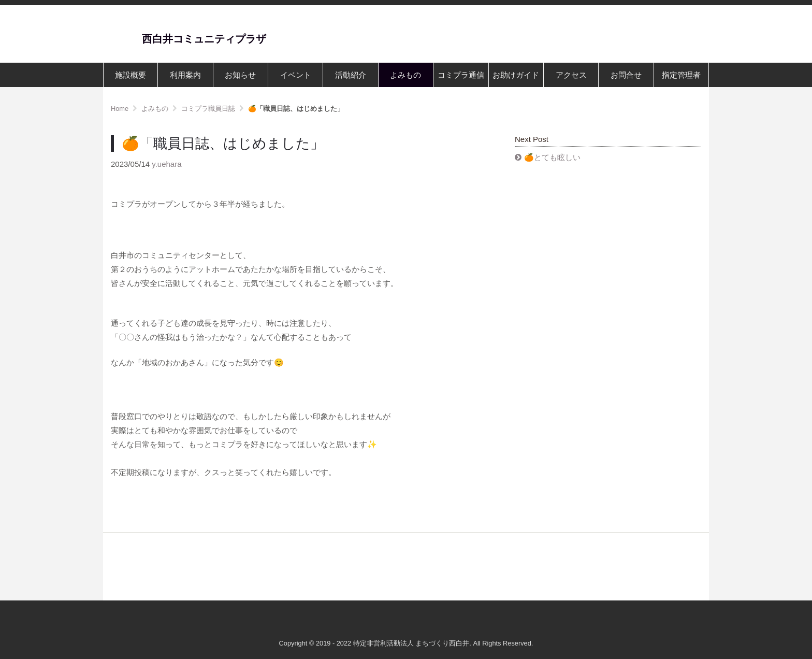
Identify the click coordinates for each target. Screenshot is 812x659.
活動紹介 (351, 75)
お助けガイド (516, 75)
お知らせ (240, 75)
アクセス (571, 75)
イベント (296, 75)
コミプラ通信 (461, 75)
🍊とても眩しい (552, 157)
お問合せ (626, 75)
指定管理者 (681, 75)
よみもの (405, 75)
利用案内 (185, 75)
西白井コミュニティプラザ (204, 39)
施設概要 (130, 75)
